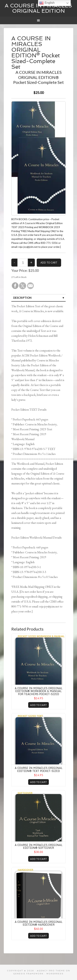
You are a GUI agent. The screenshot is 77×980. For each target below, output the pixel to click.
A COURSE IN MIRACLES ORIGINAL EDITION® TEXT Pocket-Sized (39, 769)
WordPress (55, 974)
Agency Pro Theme (51, 971)
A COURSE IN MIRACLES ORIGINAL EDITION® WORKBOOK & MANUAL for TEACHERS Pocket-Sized (39, 691)
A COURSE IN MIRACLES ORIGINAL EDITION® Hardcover (39, 923)
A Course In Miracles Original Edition (38, 8)
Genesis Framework (28, 974)
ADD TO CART (38, 705)
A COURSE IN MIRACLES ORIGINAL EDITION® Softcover (39, 846)
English (47, 3)
